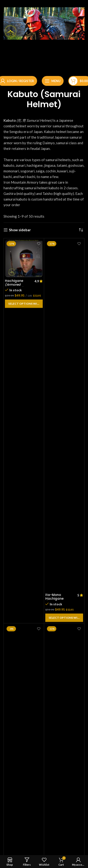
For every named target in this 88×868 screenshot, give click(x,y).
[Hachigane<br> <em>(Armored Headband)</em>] (24, 258)
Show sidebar (20, 230)
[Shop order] (81, 230)
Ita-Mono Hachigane (55, 601)
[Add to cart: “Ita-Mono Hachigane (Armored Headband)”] (64, 618)
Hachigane (14, 285)
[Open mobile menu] (53, 81)
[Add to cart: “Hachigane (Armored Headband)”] (24, 304)
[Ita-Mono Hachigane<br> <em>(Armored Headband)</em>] (64, 415)
